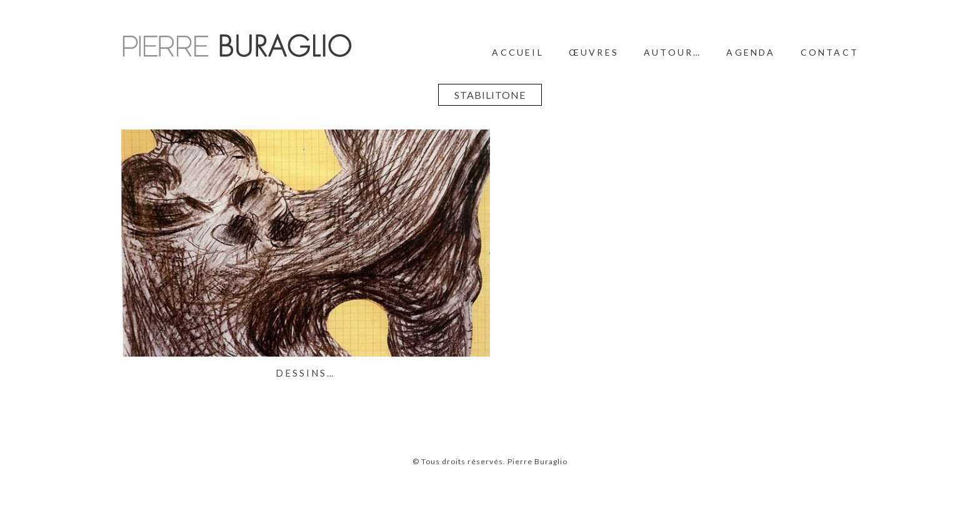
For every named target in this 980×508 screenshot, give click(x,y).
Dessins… (306, 373)
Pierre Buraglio (537, 461)
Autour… (672, 52)
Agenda (751, 52)
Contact (830, 52)
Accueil (517, 52)
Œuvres (594, 52)
